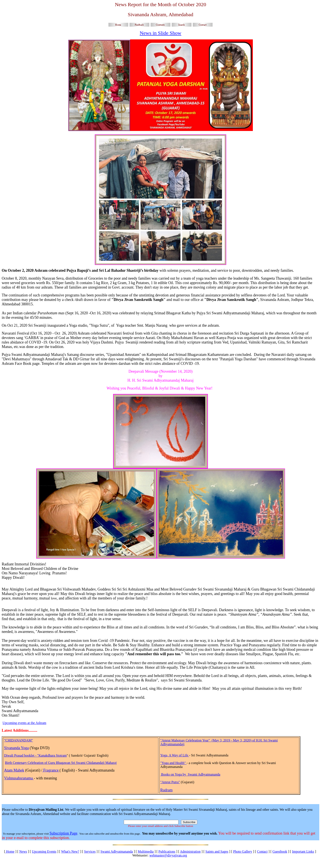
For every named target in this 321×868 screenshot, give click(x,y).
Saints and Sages (217, 851)
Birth (9, 763)
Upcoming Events (44, 851)
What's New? (70, 851)
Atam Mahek (14, 770)
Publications (167, 851)
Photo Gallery (243, 851)
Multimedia (146, 851)
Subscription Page (63, 833)
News (23, 851)
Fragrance (51, 770)
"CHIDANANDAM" (19, 740)
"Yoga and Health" (173, 763)
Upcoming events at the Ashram (24, 723)
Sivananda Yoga (16, 748)
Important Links (303, 851)
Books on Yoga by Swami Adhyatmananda (191, 774)
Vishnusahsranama (19, 778)
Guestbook (280, 851)
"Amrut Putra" (170, 782)
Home (10, 851)
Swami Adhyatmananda (117, 851)
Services (90, 851)
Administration (190, 851)
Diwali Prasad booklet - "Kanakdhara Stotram (35, 755)
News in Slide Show (160, 33)
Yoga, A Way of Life (175, 755)
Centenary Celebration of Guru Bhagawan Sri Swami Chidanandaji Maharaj (65, 763)
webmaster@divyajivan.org (168, 855)
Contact (262, 851)
